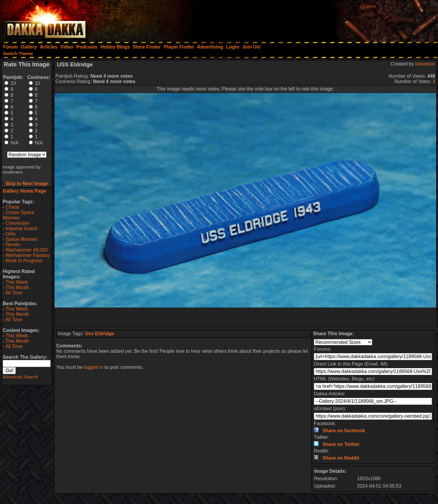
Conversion (18, 223)
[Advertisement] (358, 19)
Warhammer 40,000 (27, 250)
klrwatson (425, 64)
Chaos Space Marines (18, 215)
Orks (11, 234)
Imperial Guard (21, 228)
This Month (17, 287)
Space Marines (22, 239)
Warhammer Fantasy (28, 255)
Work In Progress (24, 261)
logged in (94, 367)
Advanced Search (20, 377)
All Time (14, 293)
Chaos (13, 207)
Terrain (13, 245)
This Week (17, 282)
